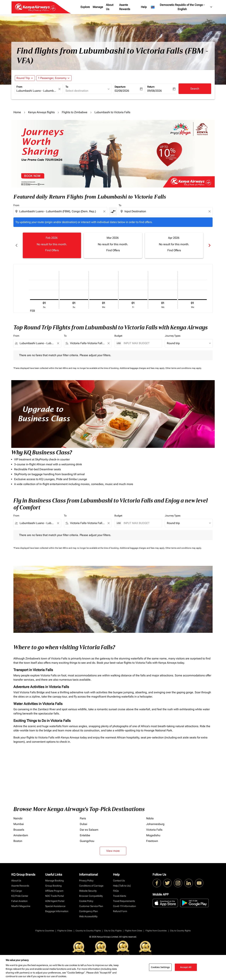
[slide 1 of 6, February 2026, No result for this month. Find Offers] (51, 245)
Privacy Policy (86, 880)
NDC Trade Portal (54, 895)
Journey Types (173, 335)
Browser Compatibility (91, 895)
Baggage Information (57, 911)
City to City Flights (113, 930)
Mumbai (19, 823)
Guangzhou (87, 840)
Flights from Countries (156, 930)
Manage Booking (54, 880)
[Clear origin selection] (105, 211)
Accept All (186, 967)
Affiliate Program (54, 890)
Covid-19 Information (124, 905)
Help (144, 7)
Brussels (19, 829)
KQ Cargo (17, 890)
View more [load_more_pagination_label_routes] (113, 850)
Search (195, 89)
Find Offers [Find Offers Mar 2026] (112, 250)
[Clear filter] (58, 343)
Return (151, 87)
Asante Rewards (125, 7)
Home (17, 112)
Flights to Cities (65, 930)
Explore (85, 7)
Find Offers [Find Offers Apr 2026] (172, 250)
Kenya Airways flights (41, 112)
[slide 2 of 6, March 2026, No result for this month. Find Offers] (112, 245)
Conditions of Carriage (91, 885)
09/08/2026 (154, 91)
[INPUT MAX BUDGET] (141, 343)
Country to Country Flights (88, 930)
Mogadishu (153, 835)
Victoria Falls (154, 829)
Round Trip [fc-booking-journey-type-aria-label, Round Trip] (23, 78)
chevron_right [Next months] (209, 244)
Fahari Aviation (19, 900)
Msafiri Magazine (21, 905)
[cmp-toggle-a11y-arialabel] (113, 211)
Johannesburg (155, 823)
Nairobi (18, 818)
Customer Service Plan (91, 905)
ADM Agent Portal (55, 900)
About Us (110, 7)
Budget (118, 335)
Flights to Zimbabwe (75, 112)
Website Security (88, 890)
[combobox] (37, 91)
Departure (120, 87)
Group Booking (53, 885)
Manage (98, 7)
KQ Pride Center (20, 895)
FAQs (116, 890)
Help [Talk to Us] (122, 885)
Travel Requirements (124, 900)
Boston (18, 840)
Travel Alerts (120, 895)
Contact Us (119, 880)
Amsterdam (21, 835)
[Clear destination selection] (210, 211)
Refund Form (120, 911)
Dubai (84, 823)
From (19, 87)
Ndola (150, 818)
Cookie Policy (86, 900)
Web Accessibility (88, 916)
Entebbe (85, 835)
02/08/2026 (122, 91)
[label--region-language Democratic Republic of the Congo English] (182, 7)
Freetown (152, 840)
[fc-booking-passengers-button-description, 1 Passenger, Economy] (52, 78)
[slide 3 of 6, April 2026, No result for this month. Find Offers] (172, 245)
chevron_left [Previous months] (17, 244)
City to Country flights (180, 930)
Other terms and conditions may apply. (184, 367)
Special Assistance (55, 905)
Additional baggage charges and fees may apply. (143, 367)
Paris (83, 818)
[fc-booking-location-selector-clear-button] (60, 89)
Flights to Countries (45, 930)
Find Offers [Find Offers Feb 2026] (51, 250)
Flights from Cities (133, 930)
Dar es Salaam (89, 829)
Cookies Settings (160, 967)
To (67, 87)
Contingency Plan (88, 911)
